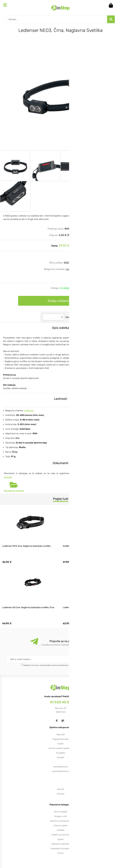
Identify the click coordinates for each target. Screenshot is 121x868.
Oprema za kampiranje (61, 821)
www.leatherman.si (60, 771)
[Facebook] (57, 721)
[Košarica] (112, 5)
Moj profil (61, 734)
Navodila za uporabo (14, 491)
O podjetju (61, 753)
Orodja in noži (61, 816)
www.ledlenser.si (61, 767)
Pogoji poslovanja (61, 739)
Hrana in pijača (60, 825)
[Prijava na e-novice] (104, 659)
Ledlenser (71, 269)
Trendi (60, 853)
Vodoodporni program (61, 848)
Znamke (61, 794)
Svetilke (61, 830)
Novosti (61, 789)
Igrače (60, 839)
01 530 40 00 (61, 702)
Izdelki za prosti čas (60, 835)
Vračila (60, 744)
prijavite (8, 477)
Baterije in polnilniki (60, 844)
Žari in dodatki (61, 812)
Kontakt (61, 757)
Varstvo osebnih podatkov (60, 748)
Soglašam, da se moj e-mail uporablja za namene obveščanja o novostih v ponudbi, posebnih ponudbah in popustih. (65, 665)
